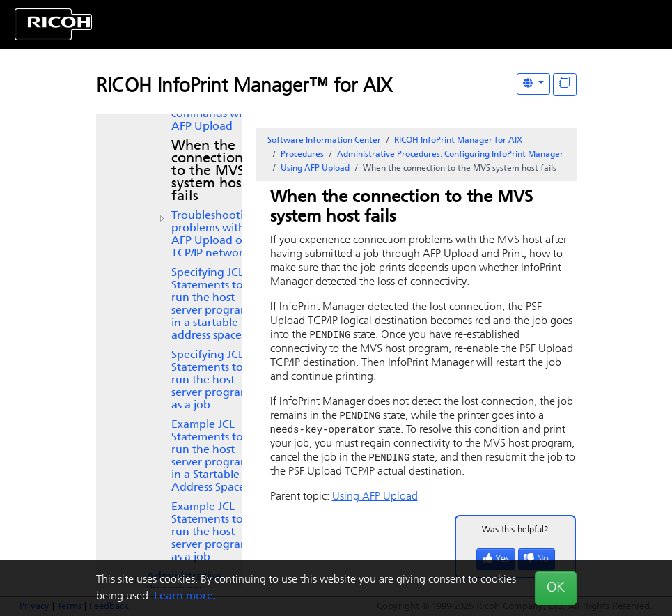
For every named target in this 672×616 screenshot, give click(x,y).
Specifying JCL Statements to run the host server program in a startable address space (211, 305)
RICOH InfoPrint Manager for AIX (458, 141)
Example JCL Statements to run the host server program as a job (211, 532)
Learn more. (185, 596)
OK (556, 588)
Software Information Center (324, 141)
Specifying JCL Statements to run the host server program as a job (211, 380)
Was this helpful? (515, 533)
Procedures (302, 155)
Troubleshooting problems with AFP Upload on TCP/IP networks (214, 235)
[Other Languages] (533, 84)
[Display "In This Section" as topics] (565, 85)
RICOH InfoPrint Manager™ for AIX (244, 87)
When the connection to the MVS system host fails (209, 171)
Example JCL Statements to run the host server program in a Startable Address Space (211, 456)
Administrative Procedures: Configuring (450, 155)
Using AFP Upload (315, 169)
